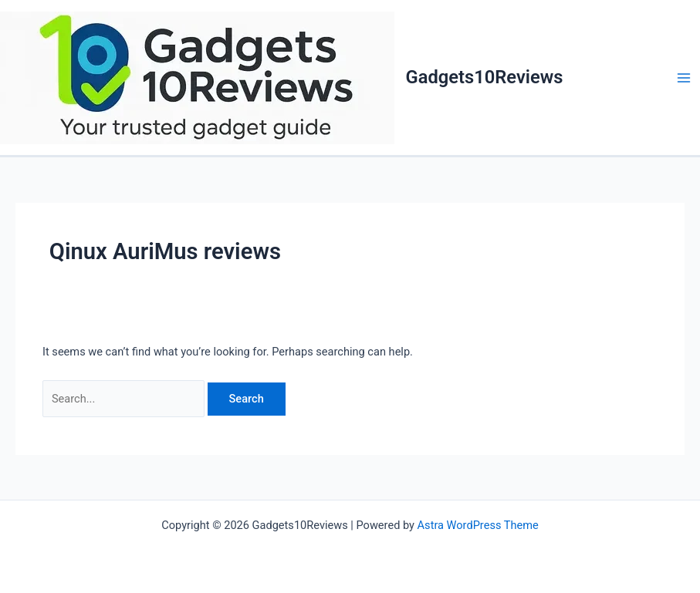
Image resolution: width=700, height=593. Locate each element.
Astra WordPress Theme (478, 525)
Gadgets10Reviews (485, 77)
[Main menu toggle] (684, 78)
